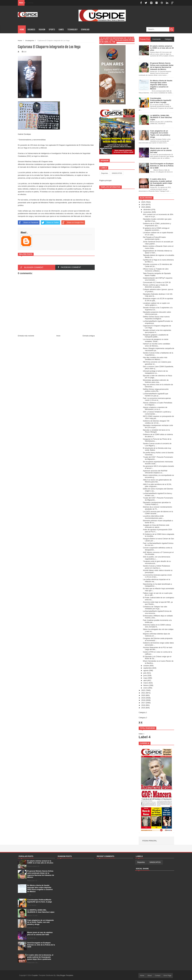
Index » (142, 734)
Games (61, 29)
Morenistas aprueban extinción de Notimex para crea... (156, 381)
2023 (143, 207)
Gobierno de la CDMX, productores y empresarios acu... (157, 225)
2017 (143, 703)
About (150, 976)
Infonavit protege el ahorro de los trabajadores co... (155, 372)
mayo (146, 678)
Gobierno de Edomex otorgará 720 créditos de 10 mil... (156, 422)
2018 (143, 700)
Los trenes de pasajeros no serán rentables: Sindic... (156, 340)
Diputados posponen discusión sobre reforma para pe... (157, 313)
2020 (143, 695)
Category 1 (143, 712)
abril (145, 680)
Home (22, 29)
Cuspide (35, 975)
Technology (72, 29)
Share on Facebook (28, 222)
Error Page (167, 976)
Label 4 (145, 737)
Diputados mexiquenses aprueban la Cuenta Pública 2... (157, 503)
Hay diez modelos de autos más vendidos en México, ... (155, 358)
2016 (143, 705)
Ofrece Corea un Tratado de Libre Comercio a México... (156, 270)
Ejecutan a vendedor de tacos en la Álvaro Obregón (156, 431)
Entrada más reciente (26, 336)
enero (146, 688)
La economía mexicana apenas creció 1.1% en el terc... (157, 576)
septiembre (148, 668)
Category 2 (143, 718)
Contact (158, 976)
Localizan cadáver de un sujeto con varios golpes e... (156, 304)
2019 (143, 698)
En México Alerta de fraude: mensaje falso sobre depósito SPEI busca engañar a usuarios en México (40, 888)
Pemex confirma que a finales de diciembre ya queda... (155, 286)
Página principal (105, 180)
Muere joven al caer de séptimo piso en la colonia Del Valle (40, 933)
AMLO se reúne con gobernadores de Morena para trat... (157, 481)
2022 (143, 690)
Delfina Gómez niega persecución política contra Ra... (156, 390)
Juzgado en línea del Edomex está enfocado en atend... (156, 526)
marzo (146, 683)
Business (31, 29)
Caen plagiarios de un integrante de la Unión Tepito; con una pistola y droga (41, 922)
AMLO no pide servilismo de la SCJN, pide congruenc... (157, 485)
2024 (143, 205)
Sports (52, 29)
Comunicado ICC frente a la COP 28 (157, 282)
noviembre (147, 212)
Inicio (58, 336)
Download (85, 29)
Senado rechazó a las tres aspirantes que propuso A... (157, 331)
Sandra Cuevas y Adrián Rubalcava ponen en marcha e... (156, 567)
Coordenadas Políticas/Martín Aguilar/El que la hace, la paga (40, 901)
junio (145, 675)
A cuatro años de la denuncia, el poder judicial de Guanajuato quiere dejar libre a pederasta (40, 957)
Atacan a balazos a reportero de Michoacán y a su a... (155, 408)
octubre (146, 666)
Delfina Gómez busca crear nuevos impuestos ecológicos (156, 318)
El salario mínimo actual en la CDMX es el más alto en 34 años (40, 862)
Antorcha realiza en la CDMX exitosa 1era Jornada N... (157, 626)
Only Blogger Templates (65, 975)
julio (145, 673)
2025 (143, 202)
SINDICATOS (117, 173)
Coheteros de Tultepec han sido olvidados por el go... (155, 608)
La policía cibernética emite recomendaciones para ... (154, 517)
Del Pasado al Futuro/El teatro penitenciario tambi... (154, 238)
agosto (146, 670)
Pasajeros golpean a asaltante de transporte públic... (156, 336)
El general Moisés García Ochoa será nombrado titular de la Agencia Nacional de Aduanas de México (41, 874)
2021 (143, 693)
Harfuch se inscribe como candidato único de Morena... (156, 345)
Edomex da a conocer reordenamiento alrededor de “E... (157, 508)
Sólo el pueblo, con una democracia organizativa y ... (156, 558)
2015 (143, 708)
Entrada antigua (89, 336)
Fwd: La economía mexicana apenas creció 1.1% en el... (157, 399)
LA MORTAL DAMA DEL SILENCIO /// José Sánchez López (41, 911)
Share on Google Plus (73, 222)
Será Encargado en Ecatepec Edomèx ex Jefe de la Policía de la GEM (41, 945)
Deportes (105, 173)
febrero (146, 685)
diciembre (147, 210)
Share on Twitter (50, 222)
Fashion (42, 29)
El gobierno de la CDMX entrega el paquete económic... (156, 229)
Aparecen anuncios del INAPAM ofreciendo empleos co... (155, 472)
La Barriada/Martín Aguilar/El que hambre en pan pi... (155, 395)
